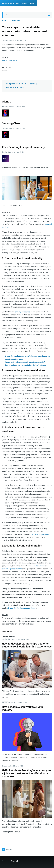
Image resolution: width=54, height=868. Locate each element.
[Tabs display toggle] (49, 15)
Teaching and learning (10, 60)
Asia (22, 87)
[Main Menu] (51, 3)
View (7, 15)
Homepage (16, 21)
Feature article (12, 87)
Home (4, 21)
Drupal (13, 861)
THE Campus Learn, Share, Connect (19, 3)
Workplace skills (13, 84)
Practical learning (29, 84)
